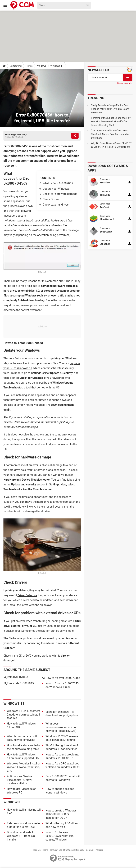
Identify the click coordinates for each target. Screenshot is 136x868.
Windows (41, 66)
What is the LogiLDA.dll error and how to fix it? (63, 825)
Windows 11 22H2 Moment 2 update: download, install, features (24, 715)
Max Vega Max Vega (16, 134)
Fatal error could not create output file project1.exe (23, 825)
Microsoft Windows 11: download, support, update (62, 714)
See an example (125, 83)
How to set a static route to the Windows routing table (23, 747)
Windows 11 (57, 66)
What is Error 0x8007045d (59, 183)
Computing (16, 66)
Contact (90, 850)
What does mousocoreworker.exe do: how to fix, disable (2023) (61, 727)
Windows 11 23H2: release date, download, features (62, 738)
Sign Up (37, 850)
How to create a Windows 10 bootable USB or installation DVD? (61, 814)
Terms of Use (56, 850)
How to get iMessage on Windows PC (22, 791)
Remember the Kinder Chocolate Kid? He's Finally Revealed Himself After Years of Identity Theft (111, 122)
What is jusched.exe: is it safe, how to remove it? (22, 738)
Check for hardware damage (60, 194)
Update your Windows (56, 189)
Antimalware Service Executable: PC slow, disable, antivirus (19, 780)
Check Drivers (51, 199)
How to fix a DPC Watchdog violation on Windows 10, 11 (63, 765)
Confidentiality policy (74, 850)
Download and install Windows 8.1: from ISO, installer (21, 836)
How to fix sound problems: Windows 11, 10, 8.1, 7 (62, 756)
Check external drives (56, 205)
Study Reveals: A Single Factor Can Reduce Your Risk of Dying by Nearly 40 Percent (110, 109)
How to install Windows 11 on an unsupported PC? (23, 756)
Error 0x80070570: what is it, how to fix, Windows (63, 778)
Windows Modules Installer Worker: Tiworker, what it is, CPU (23, 767)
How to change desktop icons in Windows (60, 791)
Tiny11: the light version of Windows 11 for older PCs (62, 747)
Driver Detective (27, 595)
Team (45, 850)
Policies (99, 850)
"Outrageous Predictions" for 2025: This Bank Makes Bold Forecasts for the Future (110, 134)
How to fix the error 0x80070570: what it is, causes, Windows (60, 836)
